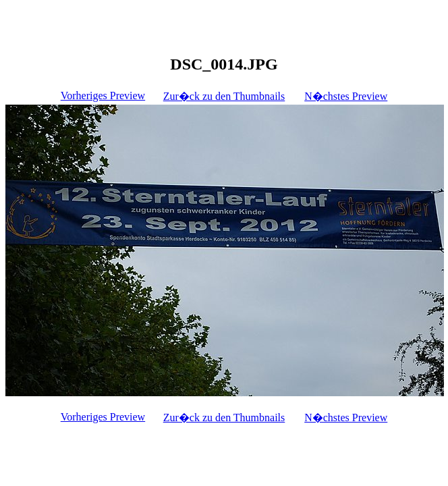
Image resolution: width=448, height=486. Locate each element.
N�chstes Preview (346, 96)
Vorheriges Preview (103, 96)
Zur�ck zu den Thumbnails (224, 96)
